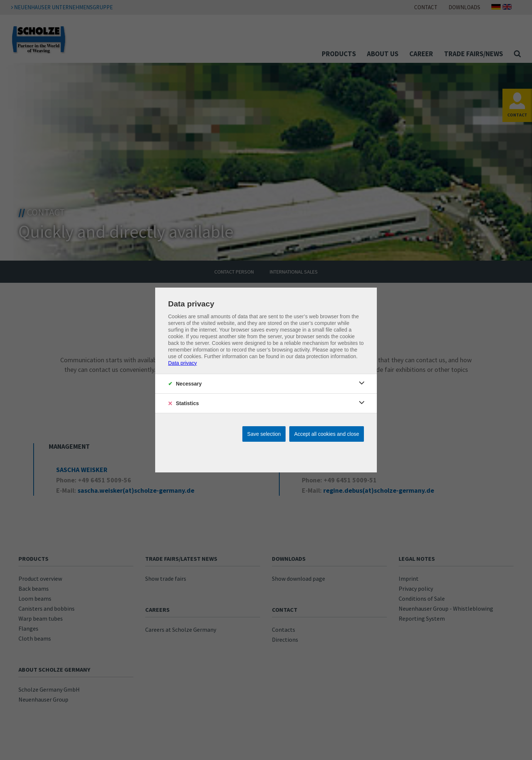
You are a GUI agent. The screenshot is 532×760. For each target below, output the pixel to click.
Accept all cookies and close (327, 434)
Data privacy (183, 363)
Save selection (264, 434)
